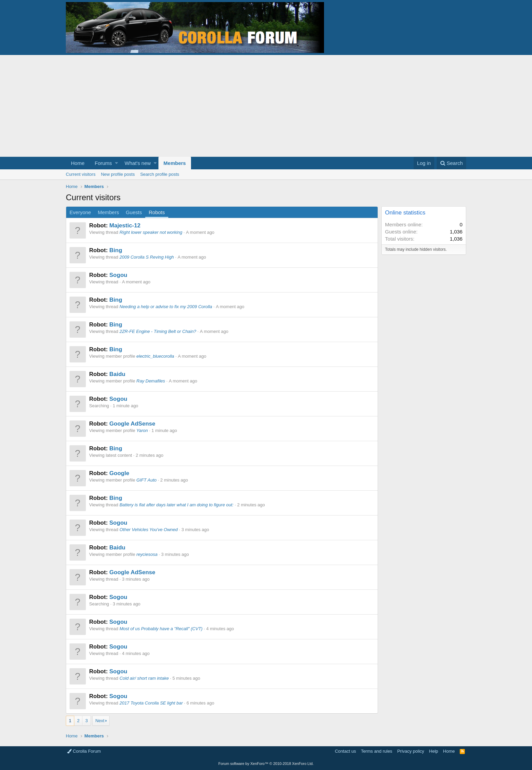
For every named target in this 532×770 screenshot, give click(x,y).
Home (78, 163)
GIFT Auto (146, 480)
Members (175, 163)
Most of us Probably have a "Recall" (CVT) (161, 629)
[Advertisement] (266, 106)
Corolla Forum (84, 751)
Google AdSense (132, 424)
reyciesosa (147, 554)
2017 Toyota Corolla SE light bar (151, 703)
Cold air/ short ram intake (144, 678)
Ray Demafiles (151, 381)
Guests (134, 212)
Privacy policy (411, 751)
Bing (116, 250)
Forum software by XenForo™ (266, 764)
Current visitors (81, 174)
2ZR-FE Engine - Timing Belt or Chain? (158, 331)
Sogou (118, 275)
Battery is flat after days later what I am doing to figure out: (176, 505)
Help (434, 751)
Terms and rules (377, 751)
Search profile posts (160, 174)
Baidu (117, 374)
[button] (117, 163)
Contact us (345, 751)
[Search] (451, 163)
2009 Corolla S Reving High (147, 257)
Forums (103, 163)
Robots (157, 212)
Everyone (80, 212)
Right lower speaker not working (151, 232)
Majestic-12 (125, 226)
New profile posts (118, 174)
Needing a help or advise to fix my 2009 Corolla (166, 307)
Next (100, 721)
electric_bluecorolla (155, 356)
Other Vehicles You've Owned (149, 530)
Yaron (142, 430)
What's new (138, 163)
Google (119, 473)
